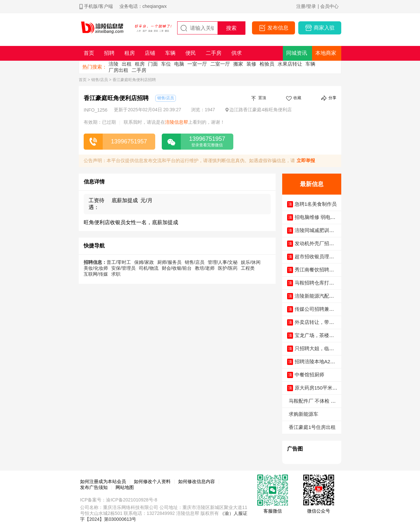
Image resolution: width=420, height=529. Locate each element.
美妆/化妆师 (96, 268)
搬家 (238, 64)
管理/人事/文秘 (223, 262)
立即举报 (306, 160)
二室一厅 (220, 64)
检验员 (267, 64)
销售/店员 (100, 80)
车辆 (310, 64)
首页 (83, 80)
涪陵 (114, 64)
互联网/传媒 (96, 274)
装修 (251, 64)
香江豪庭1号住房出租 (312, 427)
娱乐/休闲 (251, 262)
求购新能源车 (304, 414)
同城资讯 (297, 53)
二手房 (139, 70)
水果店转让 (290, 64)
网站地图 (125, 487)
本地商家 (326, 53)
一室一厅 (197, 64)
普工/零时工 (119, 262)
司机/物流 (149, 268)
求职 (116, 274)
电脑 (179, 64)
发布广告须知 (94, 487)
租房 (140, 64)
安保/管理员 (123, 268)
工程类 (248, 268)
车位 (166, 64)
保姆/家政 (144, 262)
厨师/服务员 (169, 262)
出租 (127, 64)
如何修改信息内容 (197, 481)
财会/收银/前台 (177, 268)
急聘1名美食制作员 (316, 204)
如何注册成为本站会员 (103, 481)
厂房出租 (118, 70)
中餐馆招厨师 (309, 375)
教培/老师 (205, 268)
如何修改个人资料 (152, 481)
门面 (153, 64)
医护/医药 (228, 268)
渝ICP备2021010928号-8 (132, 500)
